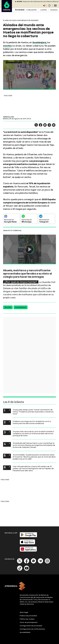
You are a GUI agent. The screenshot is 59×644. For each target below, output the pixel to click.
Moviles (8, 307)
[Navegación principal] (55, 6)
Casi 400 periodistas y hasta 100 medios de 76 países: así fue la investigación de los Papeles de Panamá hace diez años (33, 468)
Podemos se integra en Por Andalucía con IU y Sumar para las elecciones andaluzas (32, 422)
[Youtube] (27, 570)
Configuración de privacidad (31, 626)
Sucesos (54, 10)
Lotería (43, 10)
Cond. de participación (29, 622)
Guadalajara (21, 307)
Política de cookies (27, 619)
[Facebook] (27, 563)
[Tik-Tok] (20, 570)
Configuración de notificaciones (32, 629)
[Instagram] (47, 563)
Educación (32, 10)
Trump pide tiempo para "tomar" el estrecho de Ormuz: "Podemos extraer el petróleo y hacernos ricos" (33, 412)
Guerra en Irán (28, 2)
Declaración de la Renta (43, 2)
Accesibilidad (25, 632)
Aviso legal (24, 612)
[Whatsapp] (33, 563)
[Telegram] (40, 563)
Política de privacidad (28, 616)
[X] (20, 563)
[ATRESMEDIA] (29, 586)
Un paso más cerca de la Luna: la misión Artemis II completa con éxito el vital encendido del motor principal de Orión (33, 433)
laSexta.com (9, 117)
